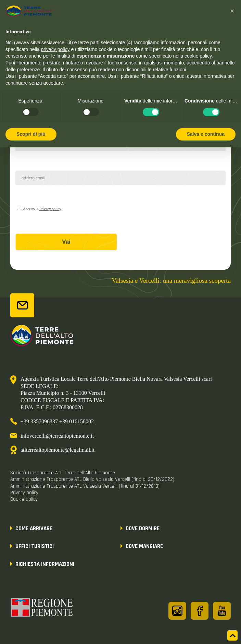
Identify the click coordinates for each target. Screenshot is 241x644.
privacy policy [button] (55, 49)
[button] (232, 11)
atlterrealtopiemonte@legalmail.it (58, 450)
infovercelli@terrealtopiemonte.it (57, 436)
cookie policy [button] (198, 56)
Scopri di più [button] (31, 134)
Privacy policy (50, 209)
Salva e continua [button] (206, 134)
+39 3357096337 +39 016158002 (57, 421)
